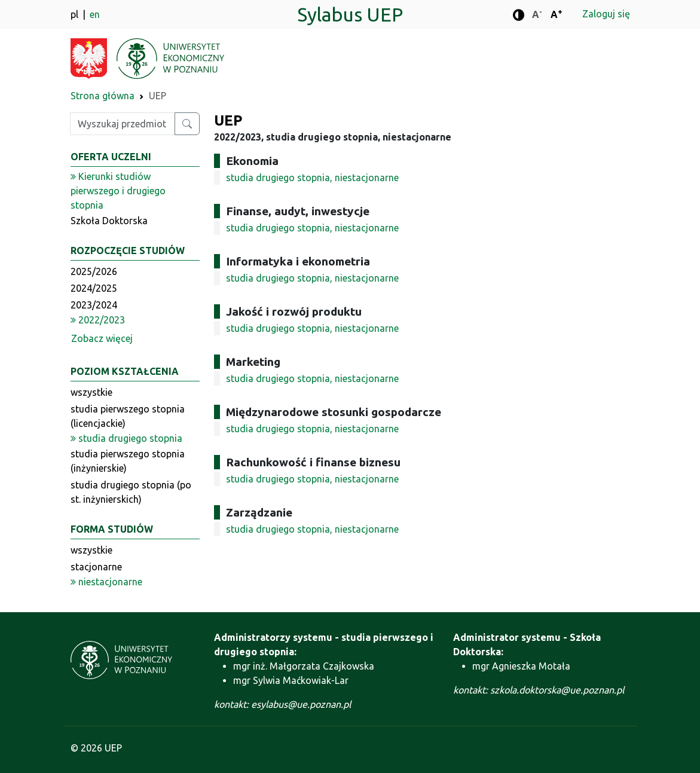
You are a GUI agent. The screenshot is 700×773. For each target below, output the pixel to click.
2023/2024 (94, 305)
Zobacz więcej (102, 338)
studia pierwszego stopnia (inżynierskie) (128, 461)
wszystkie (91, 392)
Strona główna (103, 96)
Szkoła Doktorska (109, 221)
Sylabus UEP (350, 14)
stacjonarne (96, 567)
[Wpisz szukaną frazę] (123, 124)
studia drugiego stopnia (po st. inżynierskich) (131, 492)
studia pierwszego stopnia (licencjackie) (128, 416)
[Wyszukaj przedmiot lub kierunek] (187, 124)
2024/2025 (94, 288)
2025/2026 (94, 271)
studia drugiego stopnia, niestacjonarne (312, 178)
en (95, 14)
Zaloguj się (606, 14)
